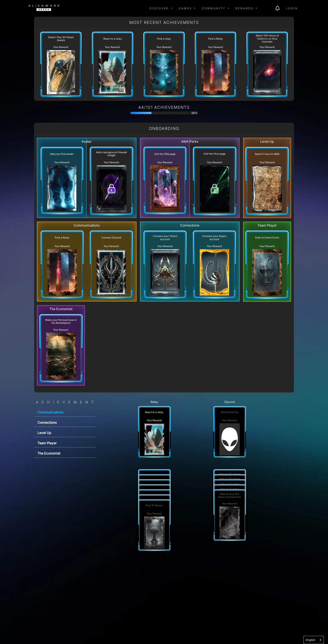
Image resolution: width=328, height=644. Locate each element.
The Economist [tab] (49, 453)
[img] (71, 8)
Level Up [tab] (44, 433)
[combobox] (314, 640)
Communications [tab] (50, 412)
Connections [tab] (47, 422)
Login (292, 8)
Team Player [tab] (47, 443)
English (311, 640)
